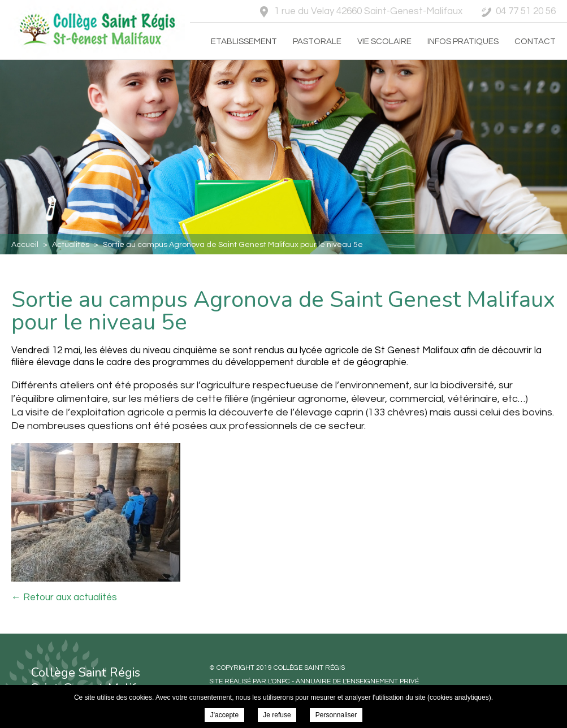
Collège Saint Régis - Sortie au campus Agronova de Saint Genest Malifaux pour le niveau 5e (95, 29)
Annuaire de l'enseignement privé (357, 681)
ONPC (281, 681)
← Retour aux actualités (64, 597)
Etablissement (244, 42)
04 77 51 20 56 (526, 11)
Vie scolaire (384, 42)
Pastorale (317, 42)
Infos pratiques (463, 42)
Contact (535, 42)
